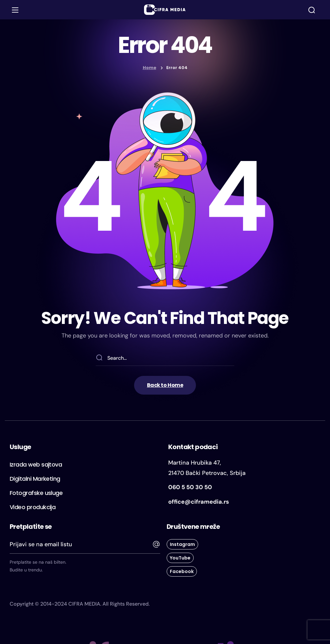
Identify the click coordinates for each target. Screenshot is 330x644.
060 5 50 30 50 (190, 487)
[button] (312, 10)
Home (150, 68)
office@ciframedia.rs (199, 502)
